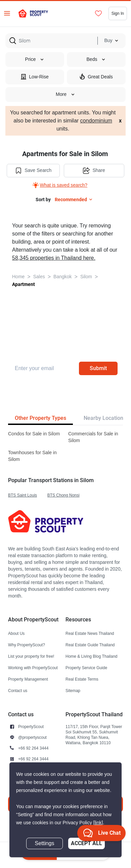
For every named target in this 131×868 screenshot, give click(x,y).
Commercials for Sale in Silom (93, 437)
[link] (98, 823)
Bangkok (62, 277)
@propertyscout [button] (32, 737)
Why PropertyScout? (27, 645)
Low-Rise (35, 77)
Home (18, 277)
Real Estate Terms (82, 679)
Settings (45, 843)
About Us (16, 633)
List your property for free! (31, 656)
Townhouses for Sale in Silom (32, 456)
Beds (96, 59)
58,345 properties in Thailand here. (54, 258)
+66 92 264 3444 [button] (33, 748)
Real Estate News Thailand (90, 633)
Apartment (24, 284)
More (65, 94)
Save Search (33, 171)
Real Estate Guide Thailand (90, 645)
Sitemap (73, 691)
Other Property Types (40, 418)
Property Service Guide (86, 668)
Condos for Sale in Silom (34, 434)
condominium (96, 121)
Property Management (28, 679)
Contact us (18, 691)
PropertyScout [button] (31, 727)
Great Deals (96, 77)
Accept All (86, 843)
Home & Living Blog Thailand (92, 656)
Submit (98, 368)
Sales (39, 277)
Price (35, 59)
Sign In (118, 13)
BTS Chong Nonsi (63, 495)
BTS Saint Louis (23, 495)
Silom (86, 277)
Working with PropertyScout (33, 668)
